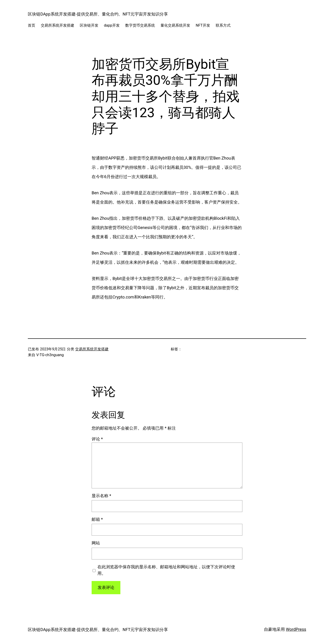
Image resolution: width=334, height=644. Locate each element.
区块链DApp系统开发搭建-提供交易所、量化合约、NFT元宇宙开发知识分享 (98, 14)
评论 (97, 439)
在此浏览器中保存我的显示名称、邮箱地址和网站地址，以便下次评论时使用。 (166, 570)
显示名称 (101, 496)
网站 (96, 543)
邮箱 (97, 519)
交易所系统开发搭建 (92, 349)
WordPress (296, 629)
